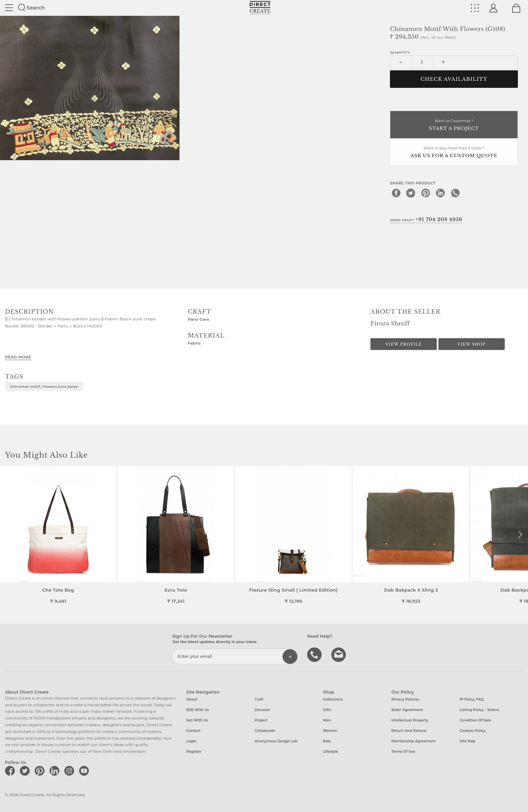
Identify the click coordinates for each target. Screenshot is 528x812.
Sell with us (197, 720)
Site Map (467, 741)
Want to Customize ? (454, 125)
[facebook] (396, 193)
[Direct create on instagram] (70, 771)
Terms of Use (403, 752)
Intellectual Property (410, 720)
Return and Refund (409, 731)
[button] (520, 535)
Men (327, 720)
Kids (327, 741)
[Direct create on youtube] (85, 771)
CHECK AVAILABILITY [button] (454, 79)
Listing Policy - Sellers (479, 710)
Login (191, 741)
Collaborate (265, 731)
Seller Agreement (407, 710)
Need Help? (426, 219)
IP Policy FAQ (472, 699)
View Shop (471, 344)
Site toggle (9, 8)
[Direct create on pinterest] (41, 771)
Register (194, 752)
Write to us (339, 654)
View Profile (404, 344)
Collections (333, 699)
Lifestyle (331, 752)
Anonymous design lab (276, 741)
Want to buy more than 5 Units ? (454, 153)
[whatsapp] (455, 193)
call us (315, 654)
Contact (193, 731)
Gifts (327, 710)
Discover (262, 710)
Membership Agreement (413, 741)
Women (330, 731)
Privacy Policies (405, 699)
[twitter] (411, 193)
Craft (259, 699)
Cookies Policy (473, 731)
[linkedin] (440, 193)
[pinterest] (426, 193)
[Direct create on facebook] (11, 771)
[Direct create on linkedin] (56, 771)
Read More (18, 357)
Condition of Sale (475, 720)
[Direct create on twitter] (26, 771)
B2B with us (197, 710)
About (192, 699)
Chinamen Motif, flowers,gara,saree (44, 386)
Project (261, 720)
